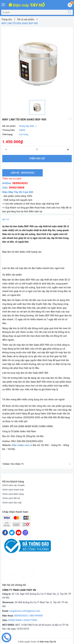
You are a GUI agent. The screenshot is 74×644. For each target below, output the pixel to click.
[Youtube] (19, 533)
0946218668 (17, 188)
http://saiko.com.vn (22, 445)
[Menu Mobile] (3, 4)
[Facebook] (5, 533)
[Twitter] (12, 533)
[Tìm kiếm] (70, 12)
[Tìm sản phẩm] (34, 12)
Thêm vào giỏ (37, 158)
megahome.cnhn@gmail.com (25, 611)
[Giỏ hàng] (70, 5)
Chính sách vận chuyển (13, 485)
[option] (37, 63)
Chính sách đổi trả (11, 498)
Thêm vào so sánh (12, 179)
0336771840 (30, 620)
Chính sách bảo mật (12, 503)
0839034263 (20, 183)
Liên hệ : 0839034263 (23, 173)
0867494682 (36, 616)
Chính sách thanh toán (13, 490)
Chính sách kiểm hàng (13, 494)
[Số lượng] (37, 150)
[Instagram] (25, 533)
